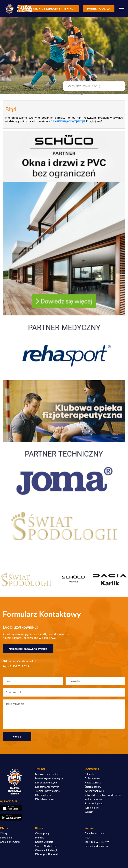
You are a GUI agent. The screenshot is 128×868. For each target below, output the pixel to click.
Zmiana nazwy (93, 778)
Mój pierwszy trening (47, 774)
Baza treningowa (94, 803)
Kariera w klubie (44, 842)
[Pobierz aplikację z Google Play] (15, 817)
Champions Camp (10, 842)
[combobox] (93, 86)
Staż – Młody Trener (46, 846)
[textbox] (93, 86)
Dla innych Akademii (47, 854)
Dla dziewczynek (45, 799)
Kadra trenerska (93, 799)
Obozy (4, 833)
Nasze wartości (93, 783)
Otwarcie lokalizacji (46, 850)
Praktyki (40, 838)
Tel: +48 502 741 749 (97, 842)
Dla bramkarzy (43, 795)
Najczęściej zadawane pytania (28, 649)
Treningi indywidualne (47, 791)
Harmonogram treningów (49, 778)
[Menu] (121, 9)
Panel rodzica (99, 9)
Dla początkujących (46, 783)
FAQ (87, 838)
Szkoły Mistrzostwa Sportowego (103, 795)
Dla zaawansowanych (47, 787)
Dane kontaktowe (95, 833)
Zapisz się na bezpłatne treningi (48, 9)
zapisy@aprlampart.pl (97, 846)
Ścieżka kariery (93, 787)
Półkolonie (6, 838)
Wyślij (17, 736)
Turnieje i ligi (92, 808)
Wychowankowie (94, 791)
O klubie (89, 774)
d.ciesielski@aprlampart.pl (68, 121)
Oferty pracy (42, 833)
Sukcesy (89, 812)
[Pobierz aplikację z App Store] (15, 808)
